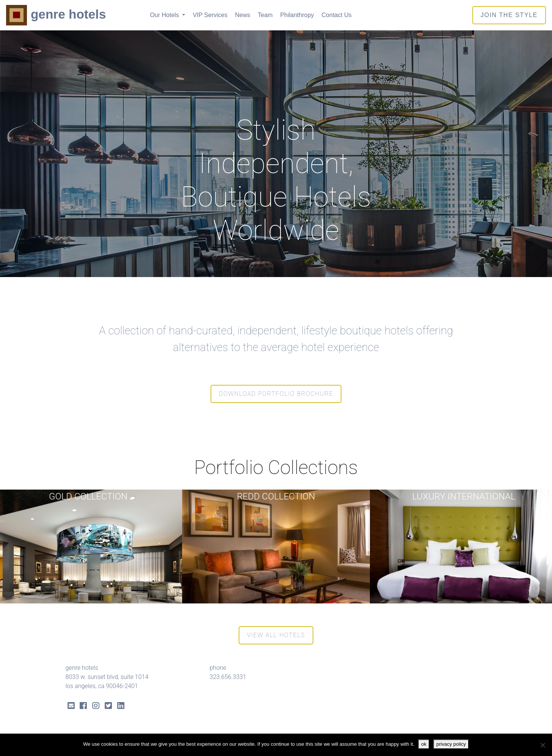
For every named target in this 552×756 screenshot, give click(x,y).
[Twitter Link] (108, 706)
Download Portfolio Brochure (276, 394)
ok (424, 744)
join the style (509, 15)
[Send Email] (71, 706)
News (242, 15)
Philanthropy (297, 15)
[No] (543, 745)
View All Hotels (276, 635)
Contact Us (337, 15)
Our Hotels (165, 15)
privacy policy (451, 744)
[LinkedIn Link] (121, 706)
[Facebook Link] (83, 706)
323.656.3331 (228, 677)
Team (265, 15)
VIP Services (210, 15)
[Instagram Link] (96, 706)
